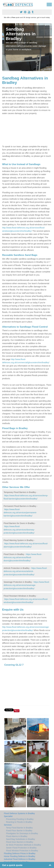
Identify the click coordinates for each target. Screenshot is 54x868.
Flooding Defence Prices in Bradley (20, 853)
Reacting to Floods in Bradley (19, 822)
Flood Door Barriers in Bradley (20, 842)
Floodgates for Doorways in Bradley (22, 833)
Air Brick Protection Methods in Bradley (24, 845)
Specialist (8, 816)
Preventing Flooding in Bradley (20, 819)
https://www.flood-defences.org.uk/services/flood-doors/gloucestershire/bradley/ (23, 557)
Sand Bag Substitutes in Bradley (21, 839)
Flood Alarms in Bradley (17, 836)
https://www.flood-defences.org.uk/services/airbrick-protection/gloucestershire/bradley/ (25, 571)
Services (8, 825)
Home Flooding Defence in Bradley (20, 856)
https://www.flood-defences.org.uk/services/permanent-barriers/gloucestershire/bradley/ (20, 513)
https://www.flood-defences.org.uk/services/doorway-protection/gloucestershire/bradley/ (19, 530)
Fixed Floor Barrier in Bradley (19, 831)
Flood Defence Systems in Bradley (19, 813)
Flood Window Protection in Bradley (22, 851)
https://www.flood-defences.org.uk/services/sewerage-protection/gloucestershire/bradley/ (27, 585)
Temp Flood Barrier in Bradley (19, 828)
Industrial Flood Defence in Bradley (20, 859)
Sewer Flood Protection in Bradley (21, 848)
